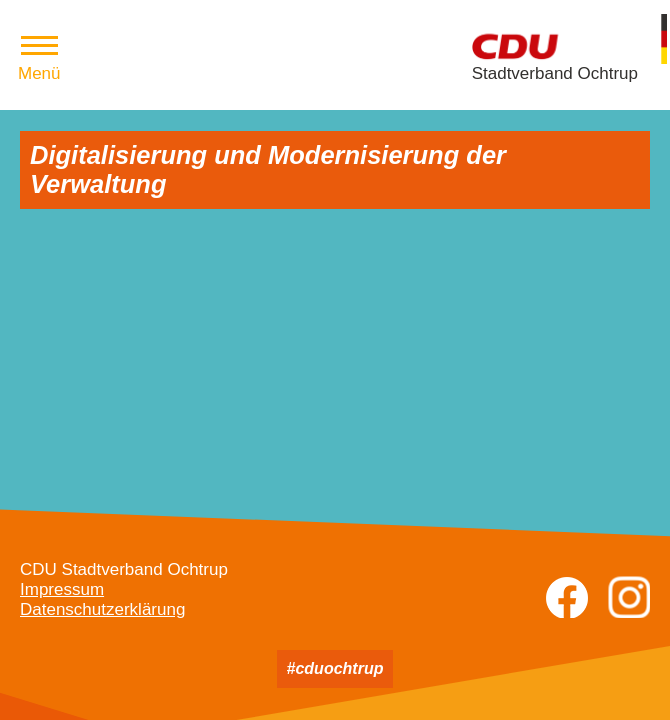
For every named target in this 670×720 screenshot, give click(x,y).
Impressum (62, 589)
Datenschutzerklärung (102, 609)
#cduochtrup (335, 668)
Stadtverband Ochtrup (555, 73)
